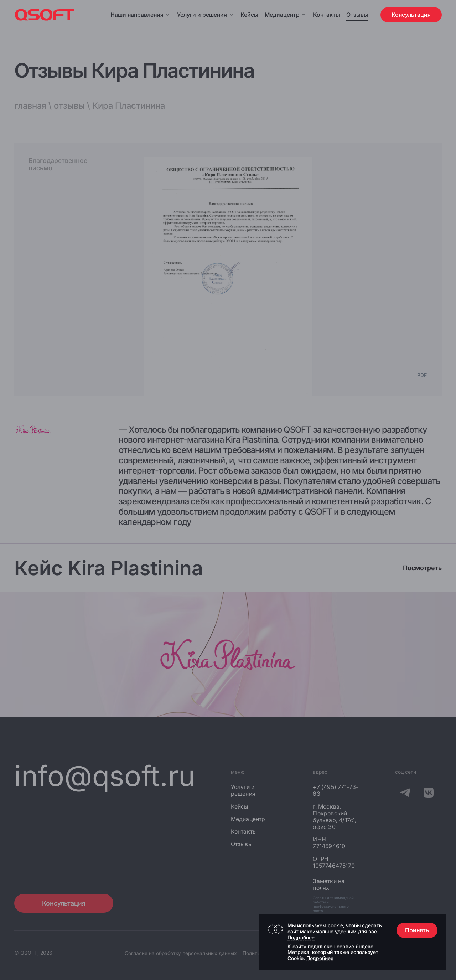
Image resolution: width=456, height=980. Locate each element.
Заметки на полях (329, 884)
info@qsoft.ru (105, 776)
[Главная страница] (45, 15)
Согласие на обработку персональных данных (181, 953)
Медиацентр (282, 15)
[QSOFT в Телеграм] (405, 794)
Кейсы (249, 15)
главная (30, 106)
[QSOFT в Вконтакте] (429, 794)
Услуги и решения (206, 15)
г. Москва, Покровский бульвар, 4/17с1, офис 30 (335, 817)
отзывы (69, 106)
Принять (417, 930)
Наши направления (141, 15)
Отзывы (357, 15)
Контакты (327, 15)
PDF (422, 375)
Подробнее (301, 937)
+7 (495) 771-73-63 (336, 790)
